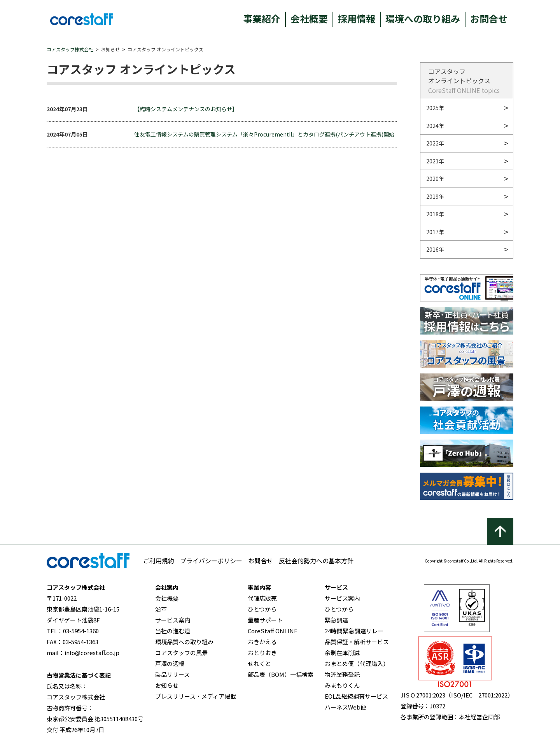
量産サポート (265, 620)
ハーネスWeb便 (346, 707)
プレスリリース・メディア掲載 (196, 696)
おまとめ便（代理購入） (357, 663)
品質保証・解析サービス (357, 642)
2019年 (435, 196)
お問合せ (489, 18)
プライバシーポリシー (211, 561)
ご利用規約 (159, 561)
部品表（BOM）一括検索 (281, 674)
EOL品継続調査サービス (356, 696)
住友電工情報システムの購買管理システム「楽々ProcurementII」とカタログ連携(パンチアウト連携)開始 (264, 134)
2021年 (435, 161)
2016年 (435, 249)
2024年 (435, 126)
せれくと (259, 663)
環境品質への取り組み (184, 642)
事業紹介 (262, 18)
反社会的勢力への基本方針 (316, 561)
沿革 (161, 609)
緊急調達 (336, 620)
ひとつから (262, 609)
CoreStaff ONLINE (273, 631)
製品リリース (172, 674)
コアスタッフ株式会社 (70, 49)
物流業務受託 (342, 674)
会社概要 (309, 18)
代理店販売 (262, 598)
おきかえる (262, 642)
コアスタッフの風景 (181, 653)
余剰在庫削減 (342, 653)
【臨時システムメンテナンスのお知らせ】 (186, 109)
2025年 (435, 108)
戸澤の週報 (170, 663)
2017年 (435, 232)
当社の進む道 (173, 631)
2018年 (435, 214)
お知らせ (167, 685)
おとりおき (262, 653)
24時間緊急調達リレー (354, 631)
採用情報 (357, 18)
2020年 (435, 179)
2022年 (435, 143)
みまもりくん (342, 685)
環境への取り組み (423, 18)
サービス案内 (173, 620)
